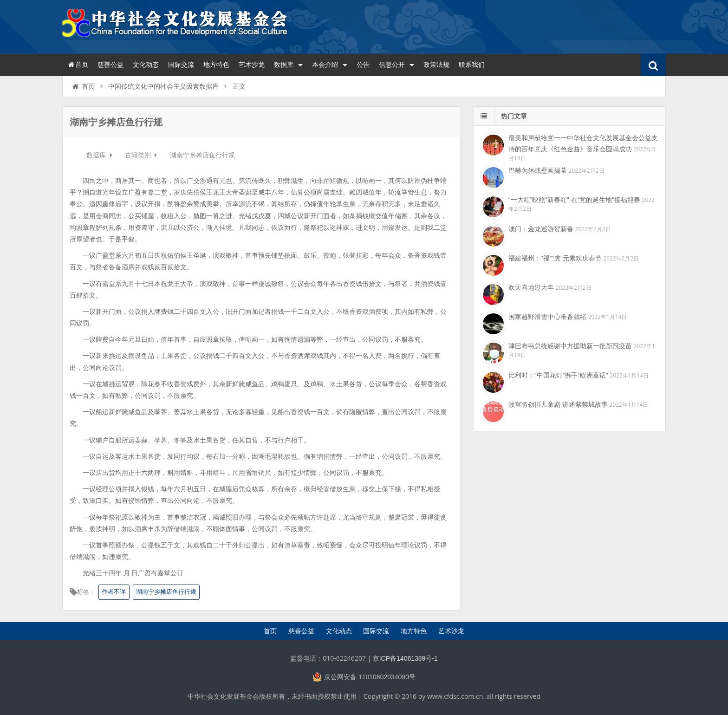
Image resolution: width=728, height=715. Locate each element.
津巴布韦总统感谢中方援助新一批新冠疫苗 (570, 346)
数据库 (288, 65)
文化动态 (146, 65)
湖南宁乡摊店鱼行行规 (166, 592)
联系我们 (472, 65)
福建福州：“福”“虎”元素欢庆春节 (555, 258)
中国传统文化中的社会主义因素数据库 (163, 86)
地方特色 (216, 65)
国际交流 (181, 65)
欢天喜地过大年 (531, 287)
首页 (78, 65)
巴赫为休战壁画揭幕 (538, 170)
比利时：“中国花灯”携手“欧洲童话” (558, 375)
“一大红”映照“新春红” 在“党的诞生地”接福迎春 (574, 200)
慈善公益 (110, 65)
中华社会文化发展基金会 (176, 26)
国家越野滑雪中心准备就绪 (547, 317)
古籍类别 (139, 155)
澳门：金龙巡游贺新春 (541, 229)
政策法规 (436, 65)
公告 (363, 65)
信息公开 (396, 65)
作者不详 (114, 592)
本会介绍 (330, 65)
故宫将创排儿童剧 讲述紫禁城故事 (558, 404)
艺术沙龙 (252, 65)
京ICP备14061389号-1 (405, 658)
